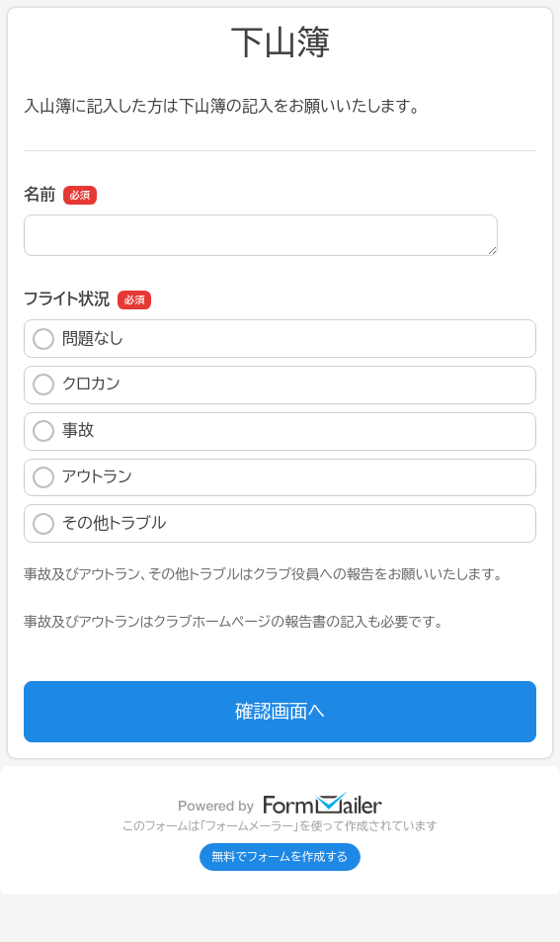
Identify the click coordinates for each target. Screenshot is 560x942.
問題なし (78, 339)
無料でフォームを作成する (280, 857)
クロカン (77, 385)
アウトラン (82, 477)
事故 (63, 431)
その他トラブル (99, 524)
